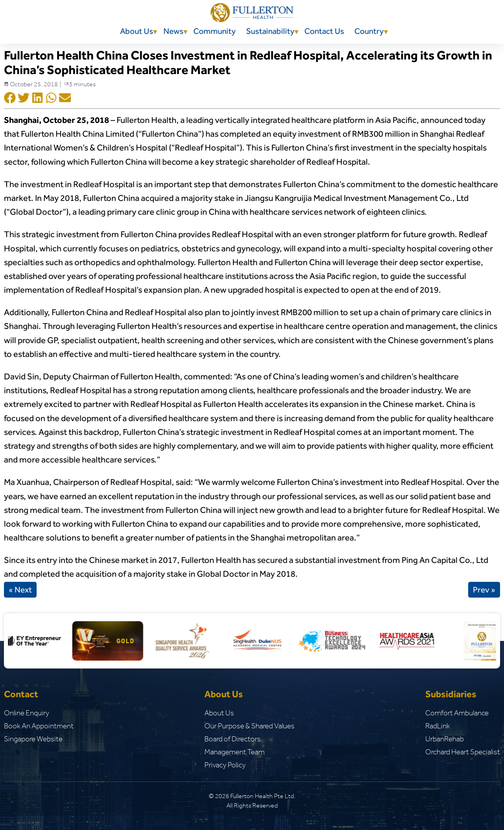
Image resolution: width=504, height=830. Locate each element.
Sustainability (270, 31)
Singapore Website (33, 739)
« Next (20, 590)
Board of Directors (233, 739)
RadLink (438, 726)
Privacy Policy (225, 765)
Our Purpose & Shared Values (249, 726)
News (173, 31)
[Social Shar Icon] (10, 98)
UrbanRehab (445, 739)
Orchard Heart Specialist (463, 752)
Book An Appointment (39, 726)
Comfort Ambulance (457, 713)
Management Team (234, 752)
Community (215, 31)
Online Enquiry (27, 713)
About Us (137, 31)
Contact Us (324, 31)
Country (369, 31)
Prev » (484, 590)
